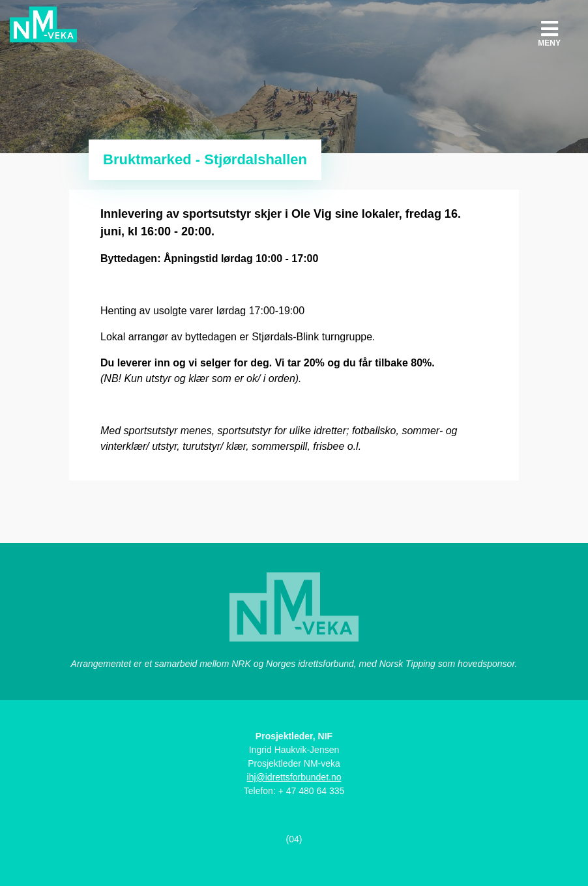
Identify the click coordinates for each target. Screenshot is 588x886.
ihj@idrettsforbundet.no (294, 777)
